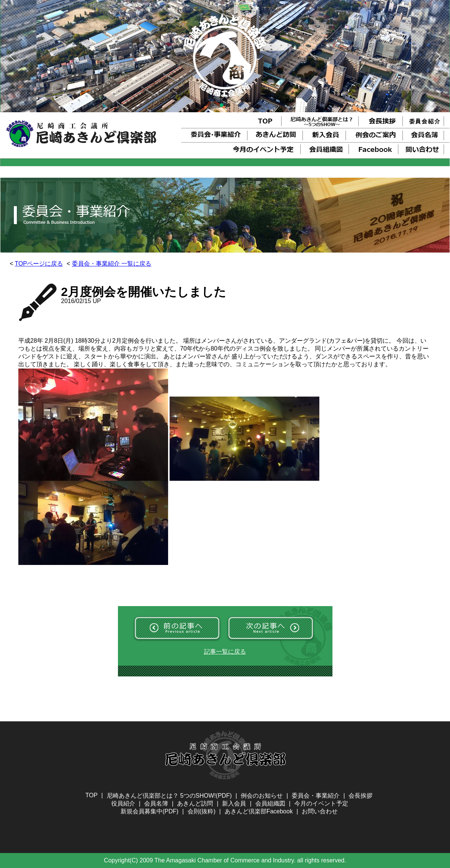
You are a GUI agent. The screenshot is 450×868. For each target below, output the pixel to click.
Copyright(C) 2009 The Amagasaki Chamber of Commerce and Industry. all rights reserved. (225, 860)
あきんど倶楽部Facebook (259, 811)
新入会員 (234, 803)
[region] (225, 56)
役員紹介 (123, 803)
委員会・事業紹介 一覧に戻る (112, 264)
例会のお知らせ (262, 796)
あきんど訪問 (195, 803)
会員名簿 (156, 803)
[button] (12, 56)
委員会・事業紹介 (316, 796)
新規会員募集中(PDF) (150, 811)
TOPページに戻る (39, 264)
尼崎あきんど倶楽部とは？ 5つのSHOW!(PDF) (169, 796)
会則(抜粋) (202, 811)
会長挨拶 (361, 796)
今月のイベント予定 (321, 803)
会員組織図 (270, 803)
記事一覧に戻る (225, 652)
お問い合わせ (320, 811)
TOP (92, 795)
